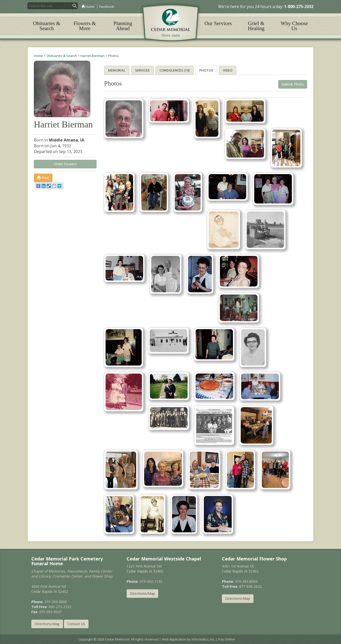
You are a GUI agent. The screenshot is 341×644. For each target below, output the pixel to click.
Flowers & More (85, 26)
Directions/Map (47, 624)
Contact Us (76, 624)
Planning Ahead (123, 26)
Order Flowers (65, 164)
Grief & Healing (256, 26)
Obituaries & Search (47, 26)
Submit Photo (293, 84)
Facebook (107, 7)
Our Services (218, 23)
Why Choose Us (294, 26)
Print (43, 178)
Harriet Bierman (93, 56)
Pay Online (227, 639)
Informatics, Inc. (203, 639)
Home (88, 7)
